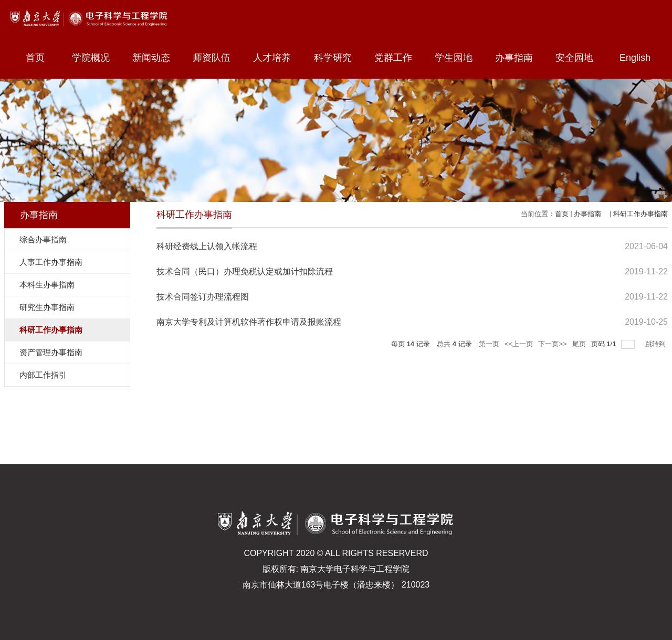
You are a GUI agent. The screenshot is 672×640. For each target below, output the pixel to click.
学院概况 (96, 58)
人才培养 (277, 58)
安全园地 (579, 58)
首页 (35, 58)
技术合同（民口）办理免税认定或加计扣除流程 (245, 271)
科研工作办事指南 (640, 214)
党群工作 (398, 58)
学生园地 (458, 58)
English (635, 58)
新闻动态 (156, 58)
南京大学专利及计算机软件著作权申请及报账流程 (249, 322)
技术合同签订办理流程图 (203, 297)
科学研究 (338, 58)
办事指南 (519, 58)
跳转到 (657, 344)
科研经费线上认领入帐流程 (207, 246)
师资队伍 (216, 58)
